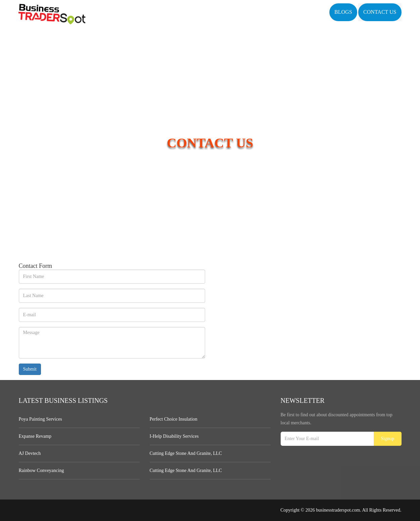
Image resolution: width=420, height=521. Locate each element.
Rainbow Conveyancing (41, 470)
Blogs (343, 12)
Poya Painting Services (40, 419)
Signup (387, 439)
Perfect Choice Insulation (174, 419)
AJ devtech (30, 453)
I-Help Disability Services (174, 436)
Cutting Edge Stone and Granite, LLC (186, 453)
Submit (30, 369)
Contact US (380, 12)
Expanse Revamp (35, 436)
